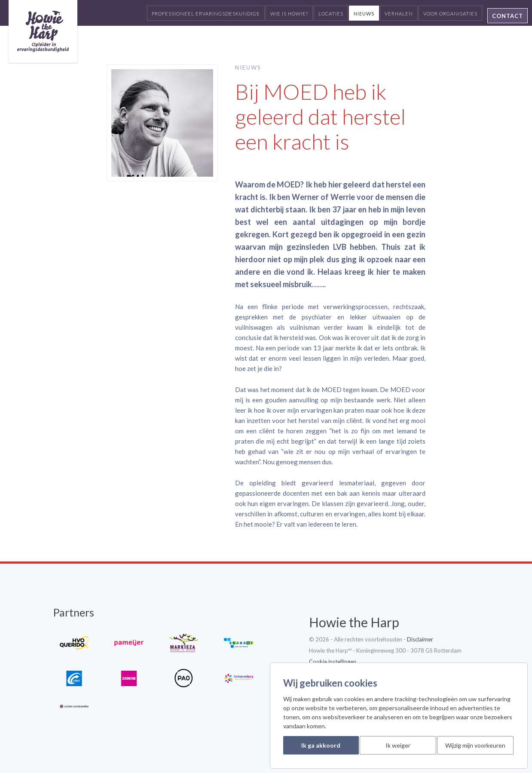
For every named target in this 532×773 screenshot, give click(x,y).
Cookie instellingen (333, 662)
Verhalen (399, 14)
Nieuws (364, 14)
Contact (508, 16)
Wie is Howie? (289, 14)
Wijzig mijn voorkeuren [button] (475, 745)
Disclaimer (420, 639)
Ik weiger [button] (398, 745)
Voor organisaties (450, 14)
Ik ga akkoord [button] (321, 745)
